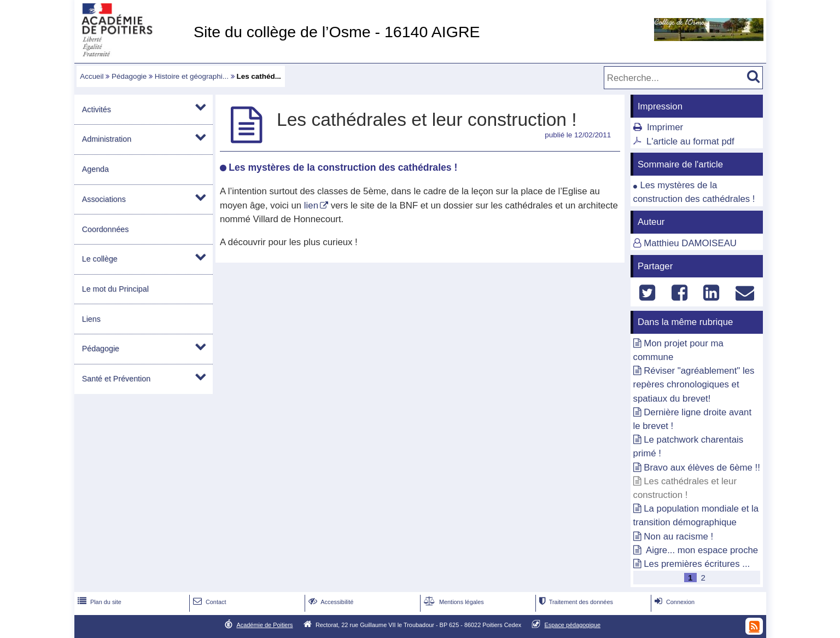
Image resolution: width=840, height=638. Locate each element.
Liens (91, 319)
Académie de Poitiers (264, 625)
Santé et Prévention (116, 379)
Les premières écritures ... (697, 564)
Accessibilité (330, 602)
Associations (104, 199)
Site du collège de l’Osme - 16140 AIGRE (337, 32)
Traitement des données (575, 602)
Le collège (100, 259)
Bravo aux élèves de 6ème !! (702, 468)
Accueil (92, 76)
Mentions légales (453, 602)
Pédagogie (129, 76)
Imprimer (665, 127)
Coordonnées (106, 229)
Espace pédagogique (573, 625)
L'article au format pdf (690, 141)
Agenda (95, 169)
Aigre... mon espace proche (701, 550)
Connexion (673, 602)
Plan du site (98, 602)
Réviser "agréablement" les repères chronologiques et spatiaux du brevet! (694, 384)
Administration (107, 139)
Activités (97, 109)
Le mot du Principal (115, 289)
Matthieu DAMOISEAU (690, 243)
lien (311, 205)
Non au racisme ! (678, 536)
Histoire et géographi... (192, 76)
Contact (209, 602)
